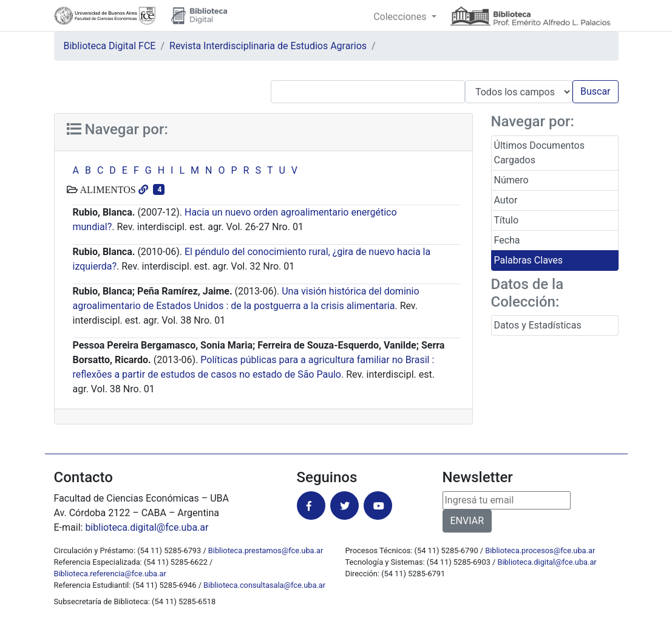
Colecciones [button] (401, 17)
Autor (506, 200)
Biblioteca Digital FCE (110, 46)
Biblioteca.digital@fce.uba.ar (547, 562)
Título (507, 220)
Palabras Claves (529, 260)
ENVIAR (467, 521)
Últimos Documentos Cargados (539, 153)
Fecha (507, 240)
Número (511, 180)
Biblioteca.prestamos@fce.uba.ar (266, 550)
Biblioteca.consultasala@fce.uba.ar (264, 585)
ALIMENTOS (107, 189)
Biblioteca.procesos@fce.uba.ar (540, 550)
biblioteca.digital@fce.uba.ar (147, 527)
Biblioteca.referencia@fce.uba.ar (110, 574)
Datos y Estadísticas (538, 325)
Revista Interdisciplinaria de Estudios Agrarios (268, 46)
